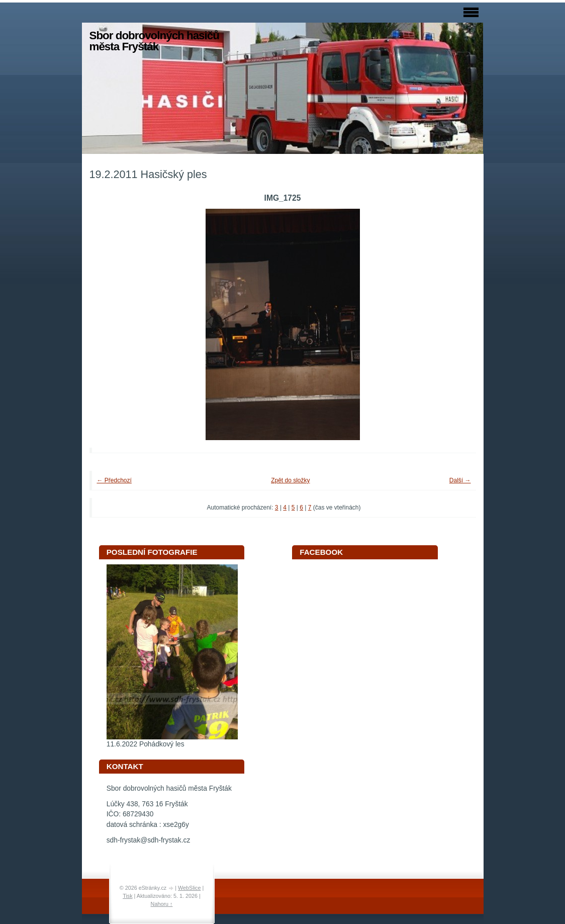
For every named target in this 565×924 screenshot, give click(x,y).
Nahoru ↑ (162, 904)
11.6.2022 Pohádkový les (146, 744)
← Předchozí (114, 480)
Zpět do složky (290, 480)
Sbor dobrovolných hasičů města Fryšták (154, 41)
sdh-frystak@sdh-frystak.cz (149, 840)
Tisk (127, 896)
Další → (460, 480)
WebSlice (189, 888)
